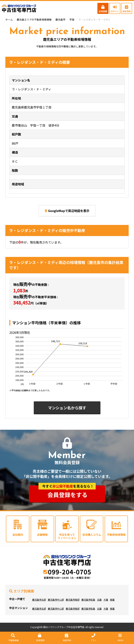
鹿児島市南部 (73, 600)
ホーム (9, 20)
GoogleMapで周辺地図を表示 (67, 211)
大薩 (106, 600)
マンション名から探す (67, 408)
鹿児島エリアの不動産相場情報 (34, 20)
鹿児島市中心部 (56, 600)
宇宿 (72, 20)
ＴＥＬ (93, 638)
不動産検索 (13, 638)
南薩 (112, 600)
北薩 (99, 600)
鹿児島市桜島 (88, 600)
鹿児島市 (60, 20)
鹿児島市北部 (39, 600)
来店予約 (127, 9)
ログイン (115, 9)
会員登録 (103, 9)
